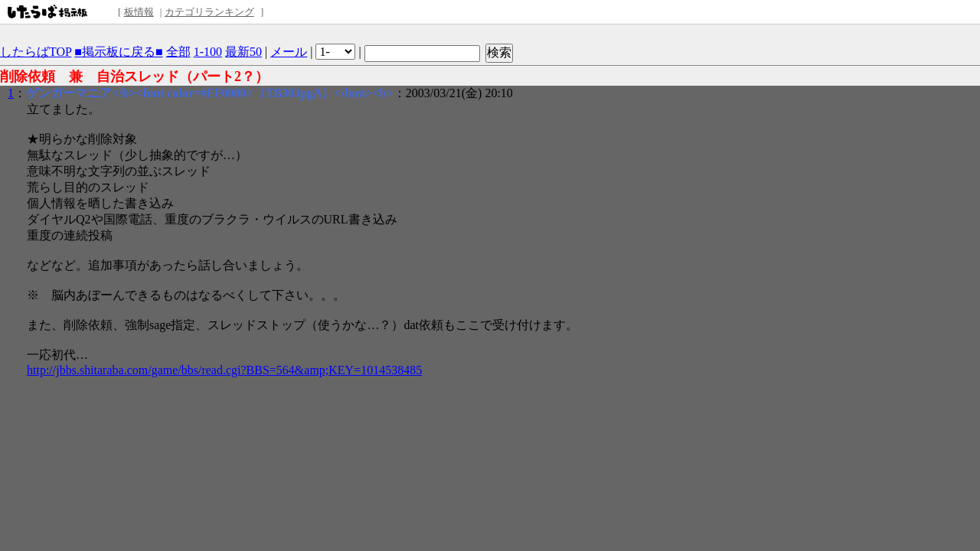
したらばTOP (36, 52)
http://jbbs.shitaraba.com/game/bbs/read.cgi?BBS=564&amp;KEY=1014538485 (224, 370)
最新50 (243, 52)
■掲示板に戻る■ (118, 52)
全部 (178, 52)
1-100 (208, 52)
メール (289, 52)
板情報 (139, 12)
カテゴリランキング (209, 12)
